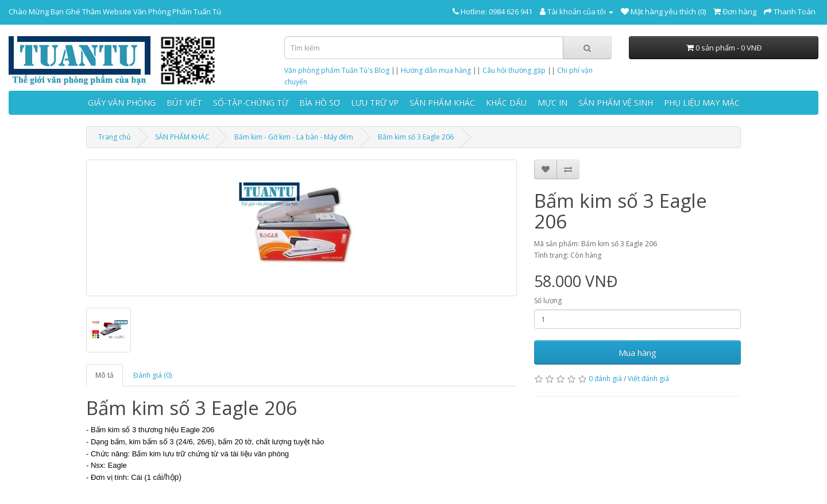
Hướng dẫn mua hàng (436, 70)
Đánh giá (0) (152, 375)
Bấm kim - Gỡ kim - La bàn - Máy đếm (294, 137)
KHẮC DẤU (506, 102)
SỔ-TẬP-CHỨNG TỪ (251, 102)
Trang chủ (114, 137)
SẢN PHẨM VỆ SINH (616, 102)
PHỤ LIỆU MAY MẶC (702, 102)
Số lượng (548, 301)
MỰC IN (552, 102)
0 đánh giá (605, 379)
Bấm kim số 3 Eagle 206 (416, 137)
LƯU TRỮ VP (375, 102)
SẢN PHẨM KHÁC (442, 102)
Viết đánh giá (648, 379)
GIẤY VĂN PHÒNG (122, 102)
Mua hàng (637, 352)
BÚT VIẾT (184, 102)
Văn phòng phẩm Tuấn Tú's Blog (337, 70)
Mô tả (105, 375)
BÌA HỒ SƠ (320, 102)
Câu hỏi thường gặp (514, 70)
